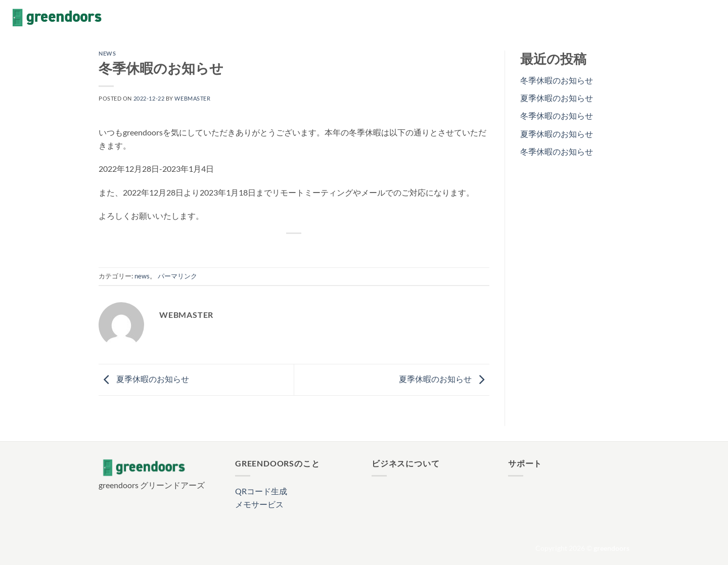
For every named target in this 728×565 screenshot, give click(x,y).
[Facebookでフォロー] (674, 18)
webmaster (192, 98)
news (107, 53)
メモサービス (259, 504)
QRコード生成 (261, 491)
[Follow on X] (701, 18)
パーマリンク (177, 276)
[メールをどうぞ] (714, 18)
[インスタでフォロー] (688, 18)
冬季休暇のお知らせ (557, 80)
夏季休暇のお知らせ (144, 379)
